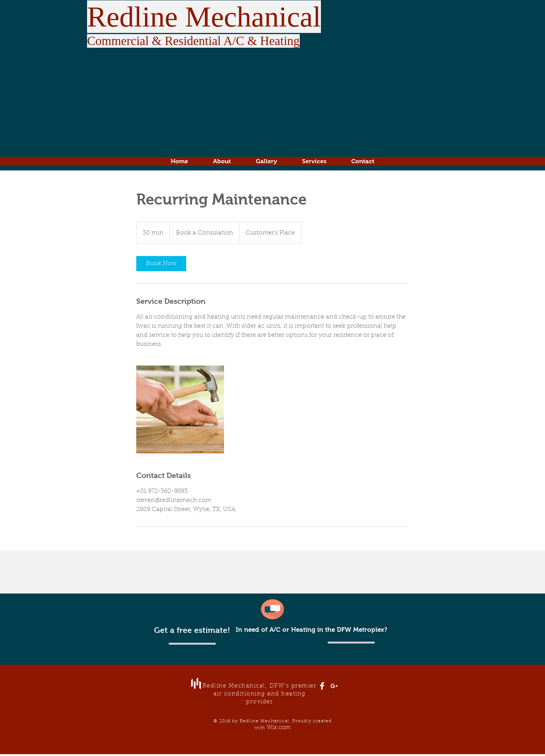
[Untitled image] (180, 409)
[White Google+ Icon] (334, 686)
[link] (161, 264)
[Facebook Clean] (322, 686)
